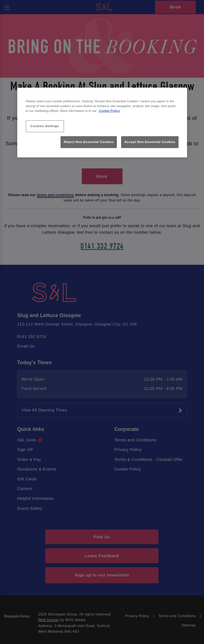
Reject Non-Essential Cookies (89, 142)
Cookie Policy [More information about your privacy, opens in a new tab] (109, 111)
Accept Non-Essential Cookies (150, 142)
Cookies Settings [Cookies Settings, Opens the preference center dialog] (45, 126)
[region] (102, 122)
